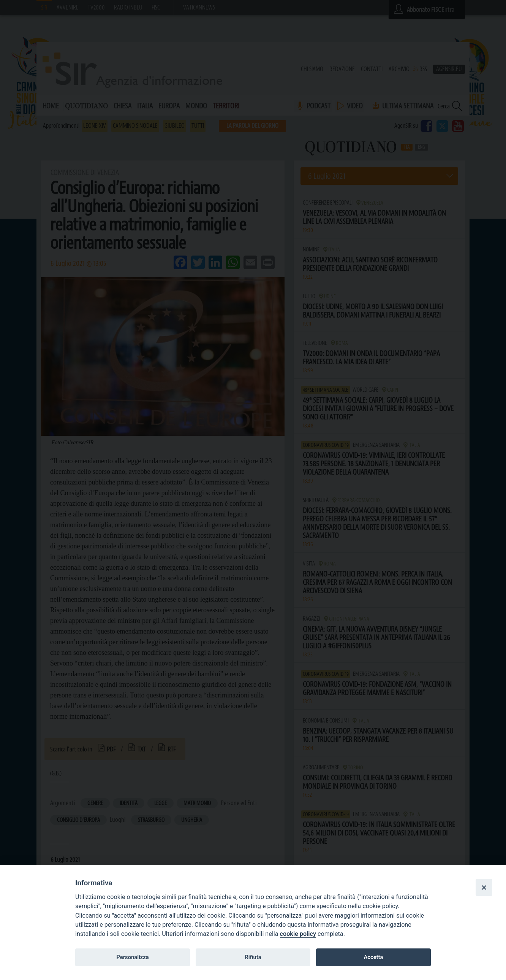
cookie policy (298, 934)
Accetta (373, 957)
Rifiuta (253, 957)
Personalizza (132, 957)
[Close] (484, 887)
